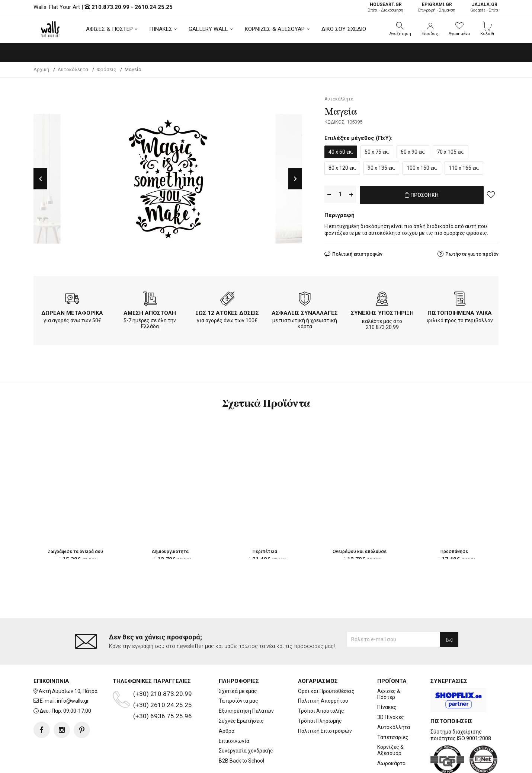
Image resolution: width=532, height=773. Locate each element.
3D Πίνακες (391, 717)
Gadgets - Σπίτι (484, 7)
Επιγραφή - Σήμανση (437, 7)
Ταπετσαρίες (393, 737)
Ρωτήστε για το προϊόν (472, 253)
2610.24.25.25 (154, 7)
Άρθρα (227, 731)
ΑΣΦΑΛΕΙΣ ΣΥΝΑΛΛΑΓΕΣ (305, 313)
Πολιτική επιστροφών (357, 253)
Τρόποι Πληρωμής (320, 721)
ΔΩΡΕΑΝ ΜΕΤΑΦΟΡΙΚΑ (72, 313)
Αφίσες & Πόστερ (389, 694)
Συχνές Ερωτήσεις (241, 721)
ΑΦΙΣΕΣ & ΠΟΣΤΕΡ (110, 29)
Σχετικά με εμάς (238, 691)
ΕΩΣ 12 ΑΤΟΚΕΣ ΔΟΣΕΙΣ (227, 313)
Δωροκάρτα (391, 763)
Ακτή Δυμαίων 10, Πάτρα (68, 691)
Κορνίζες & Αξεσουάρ (390, 750)
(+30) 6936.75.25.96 (163, 716)
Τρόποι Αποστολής (321, 711)
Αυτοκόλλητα (394, 727)
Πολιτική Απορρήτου (323, 701)
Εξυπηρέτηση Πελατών (246, 711)
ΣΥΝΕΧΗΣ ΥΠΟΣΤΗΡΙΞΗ (382, 313)
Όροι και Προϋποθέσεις (326, 691)
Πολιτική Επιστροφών (325, 731)
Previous (40, 179)
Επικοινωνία (234, 741)
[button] (400, 29)
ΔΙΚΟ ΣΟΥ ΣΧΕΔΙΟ (344, 29)
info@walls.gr (73, 701)
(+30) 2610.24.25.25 (163, 705)
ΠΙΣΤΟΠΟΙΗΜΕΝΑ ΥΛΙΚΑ (460, 313)
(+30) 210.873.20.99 (163, 694)
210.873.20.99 (110, 7)
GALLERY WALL (208, 29)
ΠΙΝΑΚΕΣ (161, 29)
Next (295, 179)
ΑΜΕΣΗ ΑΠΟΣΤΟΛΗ (150, 313)
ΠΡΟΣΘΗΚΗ (422, 195)
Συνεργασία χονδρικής (246, 751)
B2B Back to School (241, 761)
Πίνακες (387, 707)
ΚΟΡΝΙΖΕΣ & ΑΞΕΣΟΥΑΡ (275, 29)
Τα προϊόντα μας (238, 701)
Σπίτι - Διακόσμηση (386, 7)
